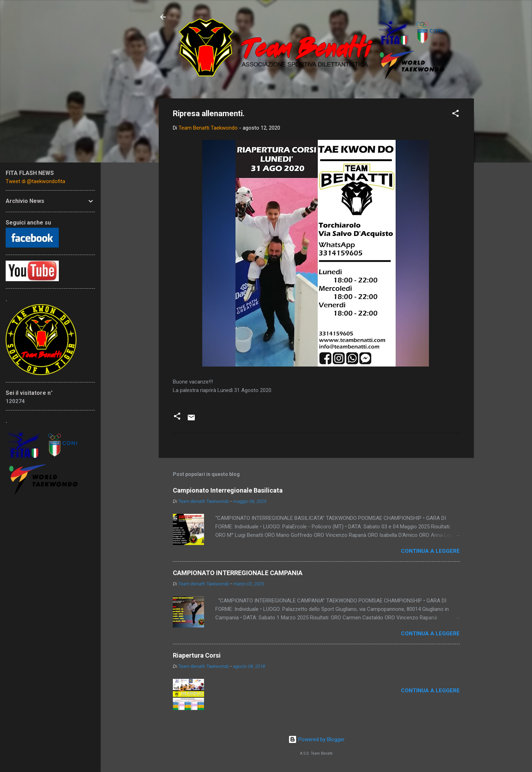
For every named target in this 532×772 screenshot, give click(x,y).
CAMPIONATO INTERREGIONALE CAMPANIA (238, 573)
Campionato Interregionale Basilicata (228, 490)
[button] (455, 115)
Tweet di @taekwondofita (35, 181)
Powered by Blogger (316, 739)
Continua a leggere (430, 551)
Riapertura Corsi (197, 655)
